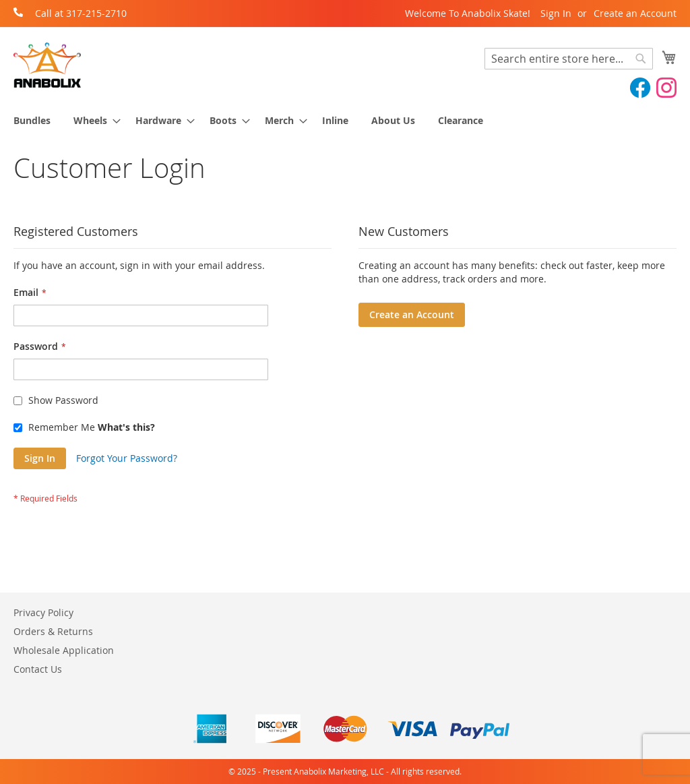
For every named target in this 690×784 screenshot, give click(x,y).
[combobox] (569, 59)
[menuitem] (32, 120)
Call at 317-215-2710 (81, 13)
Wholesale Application (64, 650)
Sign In (556, 13)
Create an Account (635, 13)
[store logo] (47, 65)
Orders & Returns (53, 631)
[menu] (345, 120)
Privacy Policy (43, 612)
